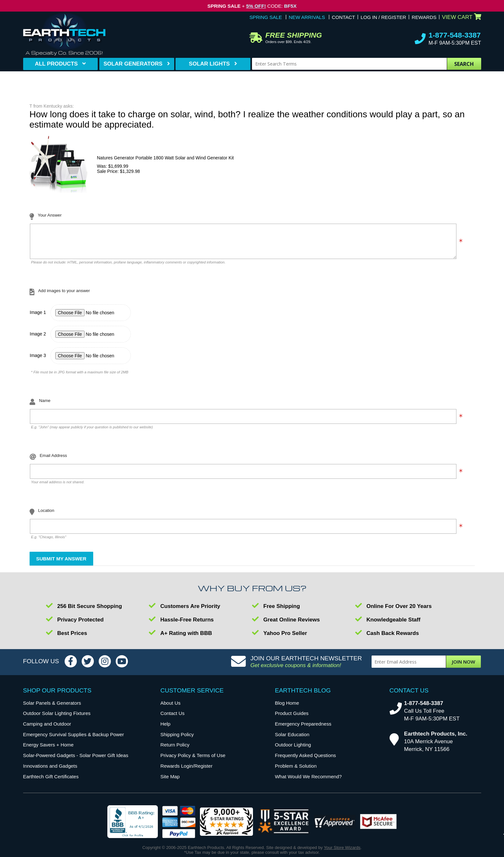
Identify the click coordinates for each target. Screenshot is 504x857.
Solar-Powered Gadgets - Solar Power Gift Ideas (76, 760)
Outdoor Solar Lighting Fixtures (57, 718)
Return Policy (175, 750)
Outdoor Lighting (293, 750)
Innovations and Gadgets (50, 771)
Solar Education (292, 739)
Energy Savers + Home (48, 750)
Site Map (170, 781)
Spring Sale (266, 17)
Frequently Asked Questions (305, 760)
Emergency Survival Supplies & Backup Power (74, 739)
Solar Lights (209, 64)
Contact (343, 17)
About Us (170, 708)
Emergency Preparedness (303, 729)
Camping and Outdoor (47, 729)
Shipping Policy (177, 739)
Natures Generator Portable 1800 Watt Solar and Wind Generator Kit (166, 158)
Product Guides (292, 718)
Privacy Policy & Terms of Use (193, 760)
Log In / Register (383, 17)
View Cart (461, 17)
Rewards (424, 17)
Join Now (464, 666)
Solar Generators (133, 64)
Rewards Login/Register (186, 771)
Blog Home (287, 708)
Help (165, 729)
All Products (56, 64)
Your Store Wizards (342, 852)
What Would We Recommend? (308, 781)
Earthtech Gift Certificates (51, 781)
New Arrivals (307, 17)
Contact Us (172, 718)
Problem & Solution (296, 771)
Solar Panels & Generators (52, 708)
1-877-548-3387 (455, 35)
